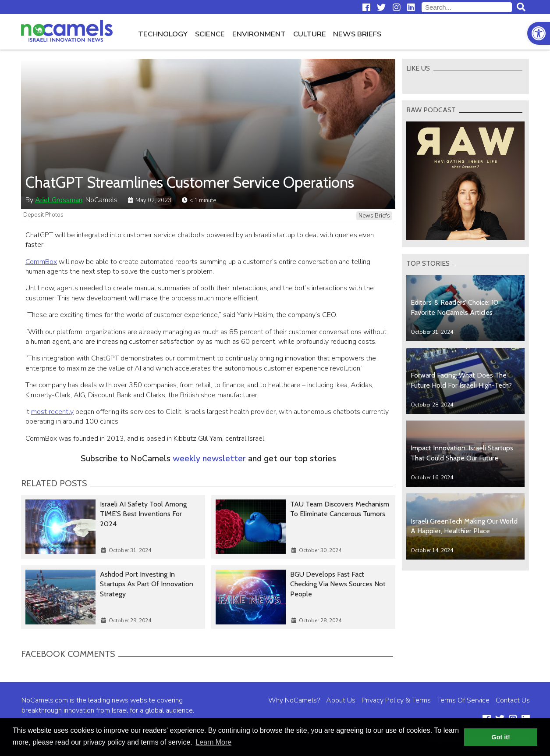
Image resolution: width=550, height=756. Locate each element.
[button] (539, 33)
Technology (163, 34)
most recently (52, 412)
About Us (341, 700)
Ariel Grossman (59, 200)
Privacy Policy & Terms (396, 700)
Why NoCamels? (294, 700)
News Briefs (357, 34)
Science (210, 34)
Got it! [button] (501, 737)
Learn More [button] (213, 742)
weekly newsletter (209, 459)
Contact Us (513, 700)
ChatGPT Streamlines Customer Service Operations (190, 182)
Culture (310, 34)
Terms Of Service (463, 700)
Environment (259, 34)
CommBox (41, 262)
